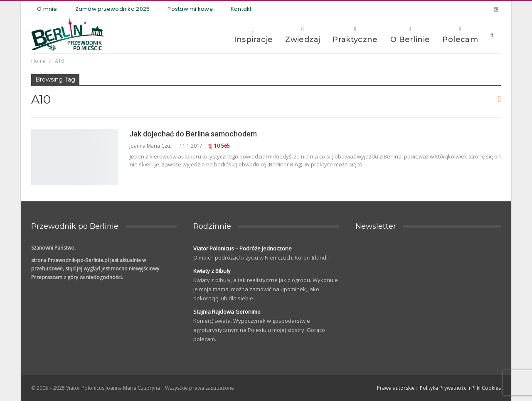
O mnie (47, 9)
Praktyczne (355, 35)
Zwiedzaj (303, 35)
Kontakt (241, 9)
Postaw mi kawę (190, 9)
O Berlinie (410, 35)
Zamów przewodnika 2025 (113, 9)
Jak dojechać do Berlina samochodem (193, 134)
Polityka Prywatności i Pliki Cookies (460, 388)
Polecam (460, 35)
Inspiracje (254, 35)
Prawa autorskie (396, 388)
